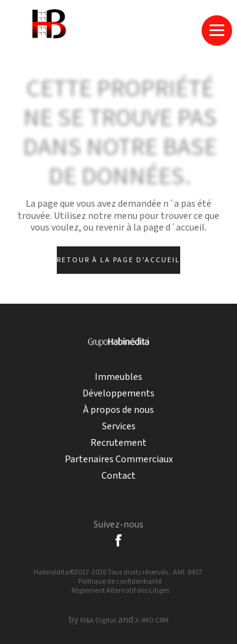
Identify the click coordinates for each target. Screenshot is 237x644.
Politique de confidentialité (120, 581)
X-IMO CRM (152, 621)
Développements (119, 394)
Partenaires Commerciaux (119, 460)
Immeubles (119, 377)
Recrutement (119, 443)
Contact (119, 476)
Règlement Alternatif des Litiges (120, 591)
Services (119, 427)
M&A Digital (98, 621)
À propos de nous (119, 410)
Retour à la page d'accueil (119, 260)
